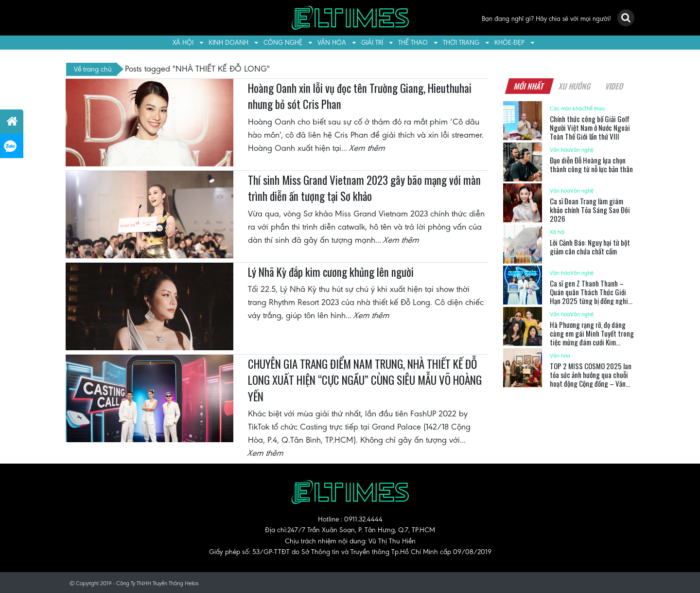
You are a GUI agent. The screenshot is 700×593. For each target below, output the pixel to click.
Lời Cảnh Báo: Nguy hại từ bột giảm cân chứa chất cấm (590, 247)
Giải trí (372, 43)
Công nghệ (283, 43)
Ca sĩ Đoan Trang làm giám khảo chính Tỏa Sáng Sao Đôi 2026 (590, 210)
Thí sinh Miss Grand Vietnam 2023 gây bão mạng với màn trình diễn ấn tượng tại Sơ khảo (364, 188)
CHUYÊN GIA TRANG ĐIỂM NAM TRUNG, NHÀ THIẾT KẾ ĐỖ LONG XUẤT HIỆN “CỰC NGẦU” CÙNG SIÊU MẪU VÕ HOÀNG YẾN (365, 380)
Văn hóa (332, 43)
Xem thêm (367, 148)
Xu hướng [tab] (575, 86)
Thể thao (413, 43)
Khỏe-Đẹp (509, 43)
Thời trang (461, 43)
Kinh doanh (228, 43)
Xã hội (183, 43)
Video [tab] (614, 86)
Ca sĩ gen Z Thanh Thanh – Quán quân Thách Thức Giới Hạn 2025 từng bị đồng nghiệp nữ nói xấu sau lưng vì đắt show (592, 296)
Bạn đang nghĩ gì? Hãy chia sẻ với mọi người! (546, 19)
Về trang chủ (93, 69)
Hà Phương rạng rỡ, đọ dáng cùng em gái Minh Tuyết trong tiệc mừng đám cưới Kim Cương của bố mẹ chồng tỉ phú (592, 338)
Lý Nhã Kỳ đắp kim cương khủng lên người (331, 272)
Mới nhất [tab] (529, 86)
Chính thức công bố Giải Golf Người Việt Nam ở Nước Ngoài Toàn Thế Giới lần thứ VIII (590, 127)
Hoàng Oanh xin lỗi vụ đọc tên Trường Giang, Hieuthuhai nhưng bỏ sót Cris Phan (360, 96)
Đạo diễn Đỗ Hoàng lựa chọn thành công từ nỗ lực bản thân (591, 164)
